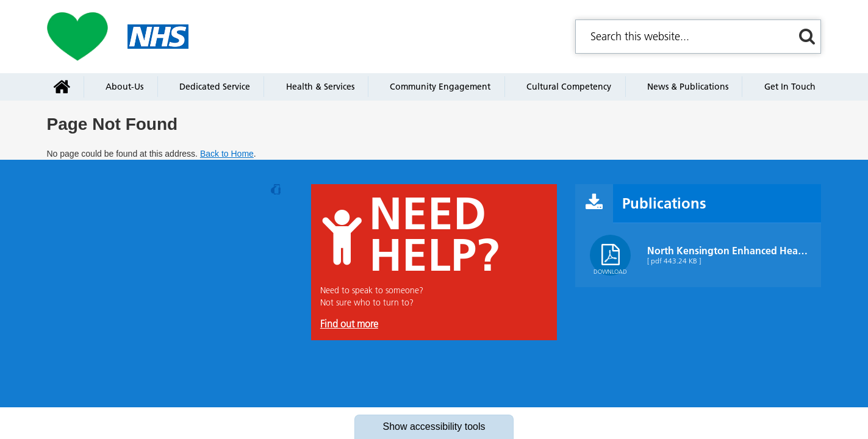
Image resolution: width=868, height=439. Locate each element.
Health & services (320, 87)
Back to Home (227, 154)
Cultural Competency (569, 87)
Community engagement (440, 87)
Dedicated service (215, 87)
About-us (124, 87)
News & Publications (688, 87)
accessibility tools (434, 427)
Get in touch (790, 87)
